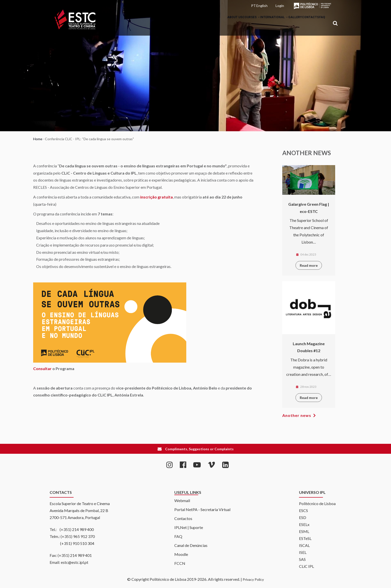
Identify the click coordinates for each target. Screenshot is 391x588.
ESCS (303, 510)
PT (253, 6)
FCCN (180, 563)
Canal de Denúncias (191, 545)
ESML (304, 531)
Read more (309, 265)
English (262, 6)
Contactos (183, 518)
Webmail (182, 500)
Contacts (303, 23)
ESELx (304, 524)
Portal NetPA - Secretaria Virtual (202, 509)
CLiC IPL (306, 566)
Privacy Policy (253, 579)
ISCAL (304, 545)
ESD (303, 517)
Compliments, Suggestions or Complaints (199, 449)
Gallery (283, 23)
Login (280, 6)
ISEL (303, 552)
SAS (302, 559)
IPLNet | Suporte (189, 527)
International (257, 23)
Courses (229, 23)
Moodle (181, 554)
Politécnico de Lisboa (317, 503)
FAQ (320, 23)
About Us (208, 23)
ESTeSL (305, 538)
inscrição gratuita (156, 197)
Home (38, 139)
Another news (297, 415)
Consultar (42, 368)
